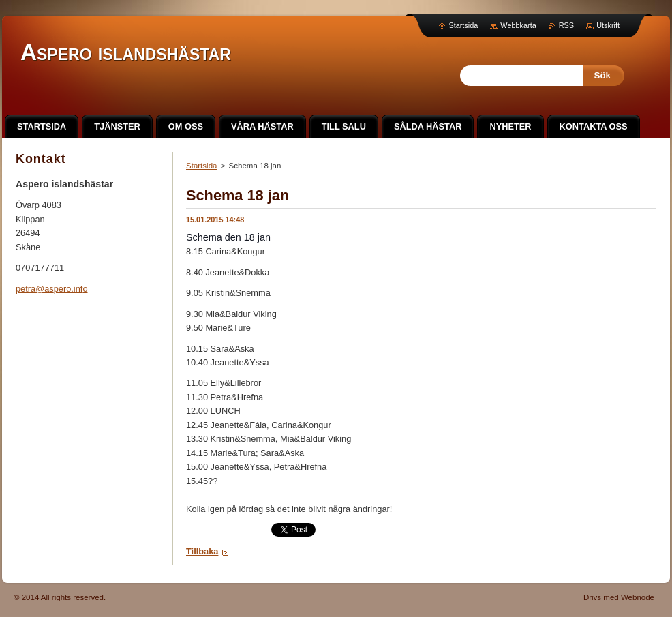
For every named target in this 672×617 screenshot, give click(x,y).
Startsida (201, 166)
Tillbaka (202, 551)
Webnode (638, 597)
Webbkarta (518, 25)
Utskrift (608, 25)
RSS (566, 25)
